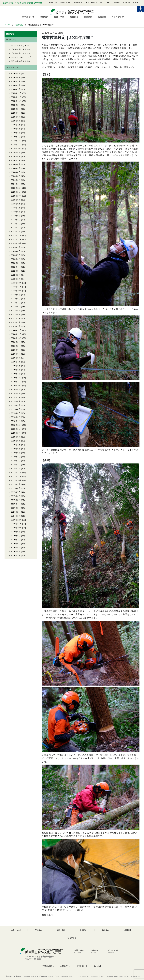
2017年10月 (16, 480)
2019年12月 (16, 378)
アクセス (117, 3)
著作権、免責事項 (14, 976)
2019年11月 (16, 382)
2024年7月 (16, 160)
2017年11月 (16, 476)
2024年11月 (16, 145)
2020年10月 (16, 338)
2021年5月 (16, 310)
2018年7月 (16, 445)
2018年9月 (16, 437)
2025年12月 (16, 93)
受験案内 (44, 17)
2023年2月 (16, 228)
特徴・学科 (59, 17)
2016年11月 (16, 524)
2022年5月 (16, 263)
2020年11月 (16, 334)
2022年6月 (16, 259)
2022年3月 (16, 271)
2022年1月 (16, 279)
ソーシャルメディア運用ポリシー (37, 976)
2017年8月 (16, 488)
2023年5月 (16, 216)
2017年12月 (16, 472)
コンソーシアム (91, 3)
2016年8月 (16, 536)
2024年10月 (16, 148)
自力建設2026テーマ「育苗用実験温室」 (29, 57)
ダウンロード (106, 3)
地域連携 (102, 17)
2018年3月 (16, 461)
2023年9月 (16, 200)
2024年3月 (16, 176)
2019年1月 (16, 421)
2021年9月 (16, 295)
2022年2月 (16, 275)
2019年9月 (16, 389)
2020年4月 (16, 362)
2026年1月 (16, 89)
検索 (136, 3)
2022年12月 (16, 235)
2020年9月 (16, 342)
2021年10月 (16, 291)
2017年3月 (16, 508)
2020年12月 (16, 330)
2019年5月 (16, 405)
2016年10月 (16, 528)
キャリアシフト (119, 17)
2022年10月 (16, 243)
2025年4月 (16, 125)
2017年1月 (16, 516)
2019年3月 (16, 413)
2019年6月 (16, 401)
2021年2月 (16, 322)
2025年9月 (16, 105)
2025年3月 (16, 129)
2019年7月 (16, 397)
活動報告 (19, 25)
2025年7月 (16, 113)
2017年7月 (16, 492)
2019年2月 (16, 417)
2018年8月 (16, 441)
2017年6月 (16, 496)
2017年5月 (16, 500)
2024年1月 (16, 184)
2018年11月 (16, 429)
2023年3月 (16, 224)
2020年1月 (16, 374)
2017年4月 (16, 504)
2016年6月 (16, 544)
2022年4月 (16, 267)
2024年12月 (16, 141)
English (127, 3)
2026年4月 (16, 77)
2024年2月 (16, 180)
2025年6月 (16, 117)
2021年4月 (16, 314)
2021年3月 (16, 318)
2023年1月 (16, 231)
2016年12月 (16, 520)
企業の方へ (78, 3)
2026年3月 (16, 81)
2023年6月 (16, 212)
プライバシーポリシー (63, 976)
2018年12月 (16, 425)
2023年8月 (16, 204)
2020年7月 (16, 350)
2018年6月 (16, 449)
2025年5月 (16, 121)
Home (8, 25)
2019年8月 (16, 393)
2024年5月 (16, 168)
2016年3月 (16, 555)
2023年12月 (16, 188)
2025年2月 (16, 133)
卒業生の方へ (66, 3)
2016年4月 (16, 551)
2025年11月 (16, 97)
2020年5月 (16, 358)
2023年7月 (16, 208)
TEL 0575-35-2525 (33, 959)
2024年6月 (16, 164)
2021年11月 (16, 287)
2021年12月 (16, 283)
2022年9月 (16, 247)
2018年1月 (16, 468)
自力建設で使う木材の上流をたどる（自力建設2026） (35, 46)
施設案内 (88, 17)
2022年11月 (16, 239)
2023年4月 (16, 220)
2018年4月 (16, 457)
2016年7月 (16, 540)
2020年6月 (16, 354)
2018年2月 (16, 465)
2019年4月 (16, 409)
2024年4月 (16, 172)
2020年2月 (16, 370)
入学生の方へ (52, 3)
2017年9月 (16, 484)
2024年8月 (16, 156)
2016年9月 (16, 532)
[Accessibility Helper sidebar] (141, 9)
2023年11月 (16, 192)
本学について (28, 17)
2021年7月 (16, 303)
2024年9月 (16, 152)
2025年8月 (16, 109)
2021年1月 (16, 326)
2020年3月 (16, 366)
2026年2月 (16, 85)
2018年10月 (16, 433)
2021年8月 (16, 299)
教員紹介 (74, 17)
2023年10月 (16, 196)
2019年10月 (16, 386)
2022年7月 (16, 255)
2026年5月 (16, 73)
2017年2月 (16, 512)
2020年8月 (16, 346)
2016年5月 (16, 547)
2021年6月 (16, 307)
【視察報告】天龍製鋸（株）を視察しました (30, 49)
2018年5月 (16, 453)
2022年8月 (16, 251)
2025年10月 (16, 101)
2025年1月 (16, 137)
